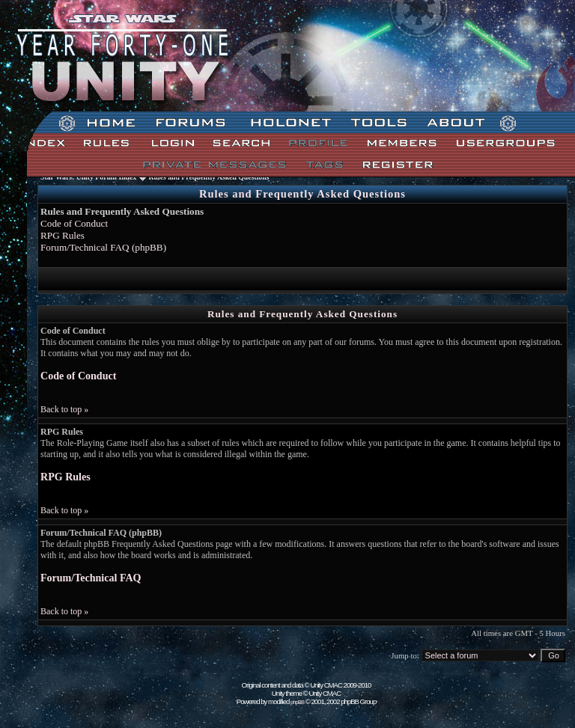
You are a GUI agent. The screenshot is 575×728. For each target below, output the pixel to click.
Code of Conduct (74, 223)
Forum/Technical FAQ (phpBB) (103, 247)
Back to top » (64, 409)
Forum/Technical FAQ (91, 578)
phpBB (297, 702)
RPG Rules (63, 235)
